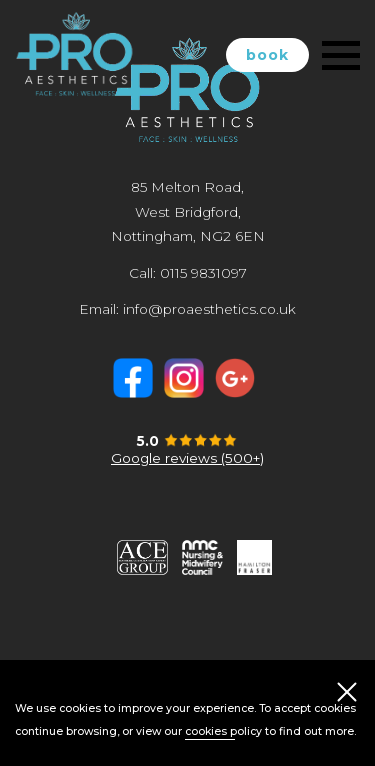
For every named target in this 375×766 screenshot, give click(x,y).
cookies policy (223, 731)
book (267, 55)
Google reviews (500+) (187, 458)
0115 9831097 (203, 273)
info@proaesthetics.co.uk (209, 309)
